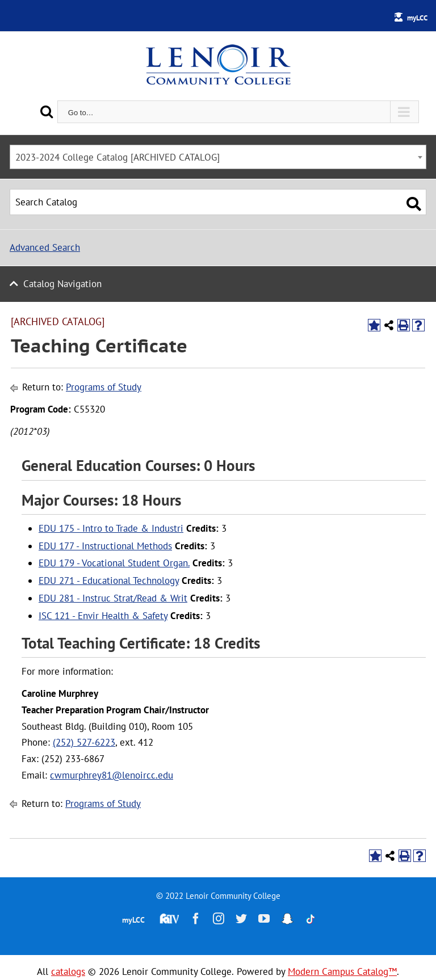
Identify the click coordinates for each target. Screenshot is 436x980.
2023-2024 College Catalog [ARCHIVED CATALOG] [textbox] (118, 157)
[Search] (47, 112)
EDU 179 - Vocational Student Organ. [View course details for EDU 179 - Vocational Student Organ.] (114, 563)
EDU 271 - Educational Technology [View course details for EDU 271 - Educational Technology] (109, 581)
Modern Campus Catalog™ (342, 971)
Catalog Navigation (62, 284)
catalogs (68, 971)
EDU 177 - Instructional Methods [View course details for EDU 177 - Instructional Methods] (105, 546)
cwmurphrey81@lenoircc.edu (112, 775)
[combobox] (218, 157)
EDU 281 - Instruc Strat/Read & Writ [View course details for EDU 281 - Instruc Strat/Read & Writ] (113, 598)
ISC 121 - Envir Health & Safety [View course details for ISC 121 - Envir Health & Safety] (103, 616)
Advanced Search (45, 247)
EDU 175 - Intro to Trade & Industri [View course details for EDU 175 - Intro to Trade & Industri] (111, 528)
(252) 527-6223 (84, 742)
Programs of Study (104, 387)
